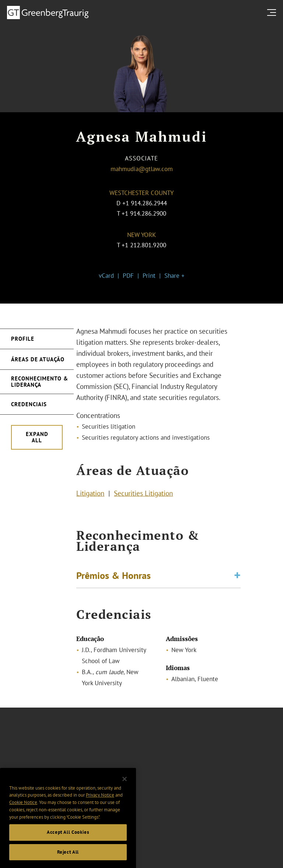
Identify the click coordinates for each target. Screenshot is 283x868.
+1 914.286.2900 (144, 213)
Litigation (90, 494)
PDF (128, 276)
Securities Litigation (143, 494)
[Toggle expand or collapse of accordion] (237, 577)
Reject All (68, 858)
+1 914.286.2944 (145, 203)
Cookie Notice (23, 809)
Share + (174, 276)
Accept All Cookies (68, 838)
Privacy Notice (100, 802)
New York (141, 235)
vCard (106, 276)
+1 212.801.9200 (144, 245)
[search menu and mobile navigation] (273, 12)
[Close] (125, 785)
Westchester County (141, 193)
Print (149, 276)
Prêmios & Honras (113, 577)
